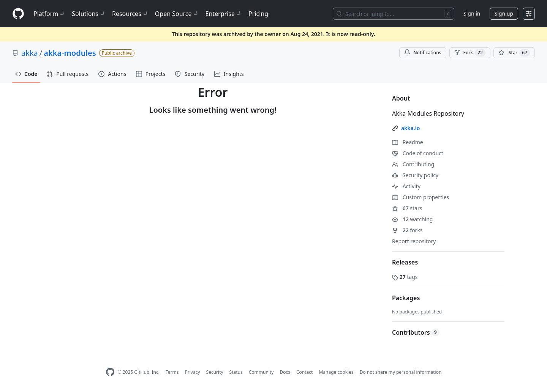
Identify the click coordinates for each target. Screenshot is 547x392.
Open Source (177, 14)
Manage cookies (336, 372)
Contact (304, 372)
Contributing (413, 164)
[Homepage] (18, 14)
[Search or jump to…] (394, 14)
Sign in (472, 13)
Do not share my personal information (401, 372)
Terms (172, 372)
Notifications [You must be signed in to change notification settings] (423, 53)
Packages (406, 298)
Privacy (193, 372)
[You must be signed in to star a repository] (514, 53)
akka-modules (70, 53)
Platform (50, 14)
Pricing (258, 14)
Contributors (416, 332)
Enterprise (224, 14)
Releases (405, 262)
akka (30, 53)
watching (412, 219)
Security (215, 372)
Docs (285, 372)
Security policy (415, 175)
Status (236, 372)
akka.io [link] (410, 128)
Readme (408, 142)
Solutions (89, 14)
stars (407, 208)
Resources (130, 14)
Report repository (414, 241)
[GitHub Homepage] (110, 372)
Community (261, 372)
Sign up (504, 13)
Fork (470, 53)
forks (407, 230)
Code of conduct (418, 153)
